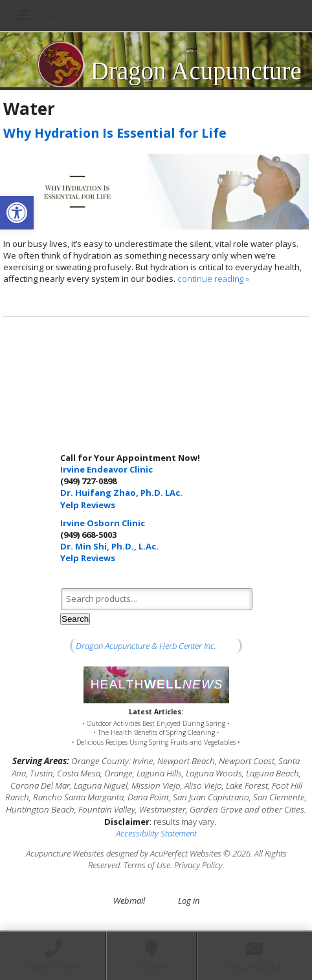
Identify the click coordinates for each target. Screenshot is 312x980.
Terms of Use (147, 865)
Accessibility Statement (156, 833)
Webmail (129, 900)
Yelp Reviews (88, 505)
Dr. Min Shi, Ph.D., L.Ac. (109, 546)
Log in (189, 900)
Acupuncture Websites (65, 853)
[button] (17, 213)
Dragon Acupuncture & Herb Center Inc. (146, 646)
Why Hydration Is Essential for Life (115, 133)
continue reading (213, 279)
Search (75, 619)
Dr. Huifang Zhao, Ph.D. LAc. (121, 493)
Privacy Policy (198, 865)
